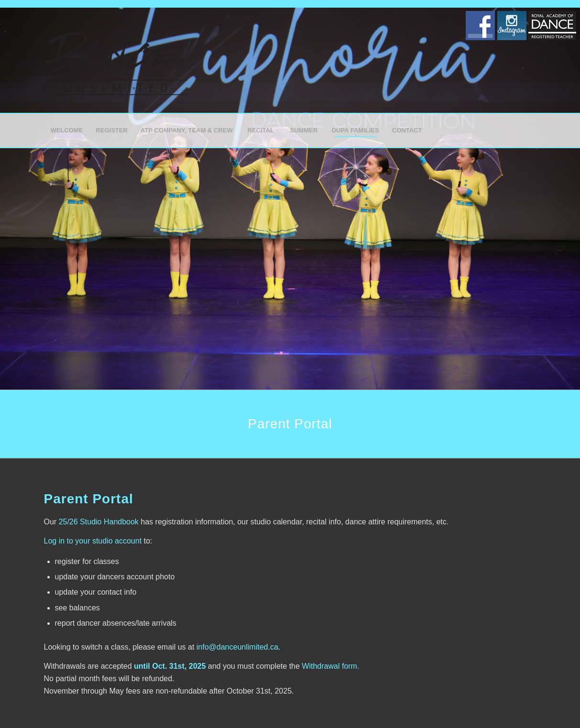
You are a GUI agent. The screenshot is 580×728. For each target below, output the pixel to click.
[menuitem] (67, 130)
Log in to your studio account (93, 541)
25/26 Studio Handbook (99, 522)
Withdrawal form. (330, 666)
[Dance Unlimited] (116, 60)
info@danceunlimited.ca (237, 647)
